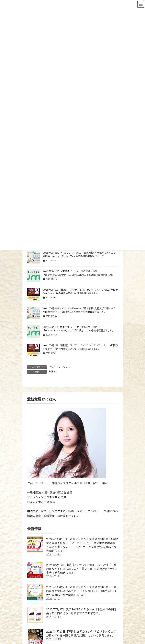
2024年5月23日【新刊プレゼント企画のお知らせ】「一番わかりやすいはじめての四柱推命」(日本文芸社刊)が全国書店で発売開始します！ (81, 569)
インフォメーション (59, 367)
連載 (53, 371)
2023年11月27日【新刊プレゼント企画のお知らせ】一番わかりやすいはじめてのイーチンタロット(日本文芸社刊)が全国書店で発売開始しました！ (81, 591)
